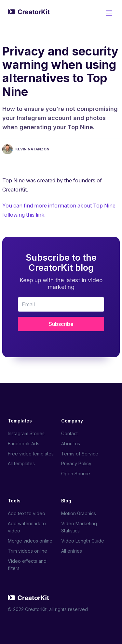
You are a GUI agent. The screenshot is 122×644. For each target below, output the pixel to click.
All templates (21, 463)
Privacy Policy (76, 463)
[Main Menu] (109, 13)
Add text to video (27, 513)
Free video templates (31, 454)
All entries (72, 551)
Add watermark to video (27, 527)
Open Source (76, 474)
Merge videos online (30, 541)
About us (71, 444)
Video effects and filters (27, 565)
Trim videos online (27, 551)
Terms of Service (80, 454)
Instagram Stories (26, 433)
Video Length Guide (83, 541)
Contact (69, 433)
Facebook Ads (24, 444)
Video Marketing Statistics (79, 527)
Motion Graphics (79, 513)
